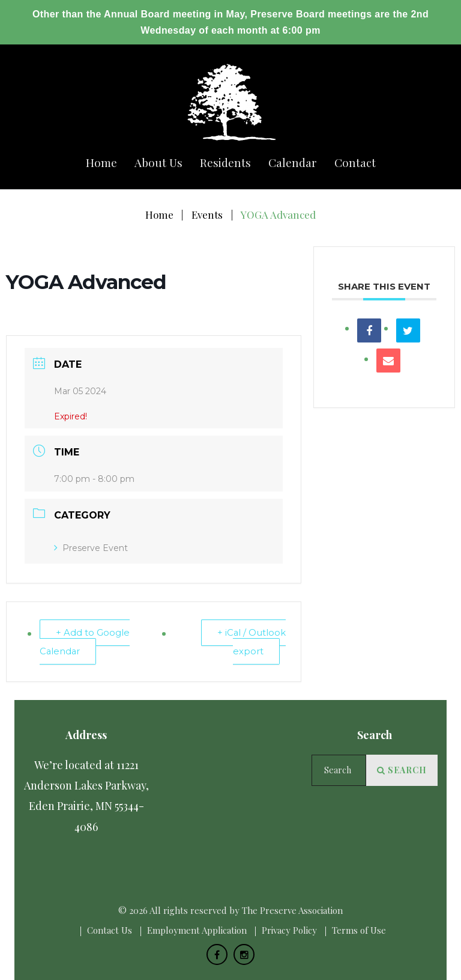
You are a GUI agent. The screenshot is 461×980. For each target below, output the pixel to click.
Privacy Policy (289, 930)
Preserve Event (91, 548)
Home (101, 163)
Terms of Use (359, 930)
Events (207, 215)
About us (158, 163)
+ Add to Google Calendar (85, 642)
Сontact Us (110, 930)
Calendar (293, 163)
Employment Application (197, 930)
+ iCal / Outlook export (251, 642)
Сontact (355, 163)
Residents (225, 163)
